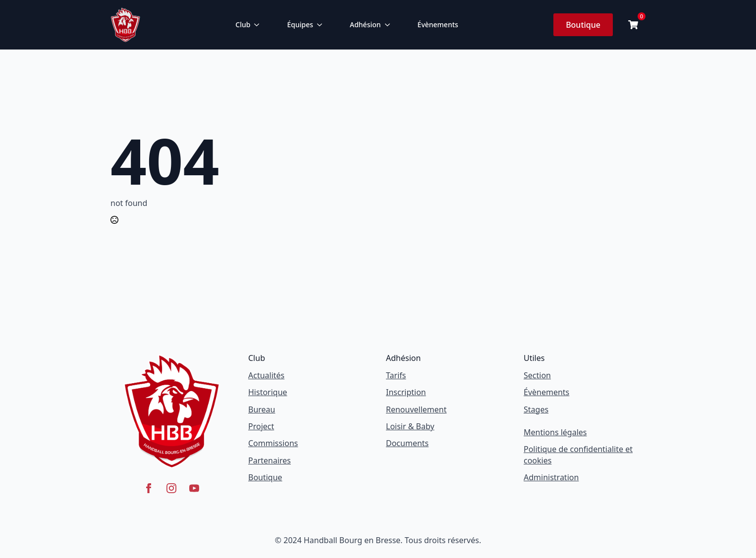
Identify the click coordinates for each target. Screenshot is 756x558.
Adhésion (365, 25)
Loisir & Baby (410, 426)
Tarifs (396, 375)
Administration (551, 477)
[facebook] (149, 488)
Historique (268, 392)
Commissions (273, 443)
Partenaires (270, 460)
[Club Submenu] (259, 25)
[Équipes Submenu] (322, 25)
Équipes (300, 25)
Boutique (265, 477)
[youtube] (194, 488)
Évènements (438, 25)
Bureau (262, 409)
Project (261, 426)
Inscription (406, 392)
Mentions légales (555, 432)
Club (243, 25)
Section (537, 375)
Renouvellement (416, 409)
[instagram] (171, 488)
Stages (536, 409)
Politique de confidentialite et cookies (578, 455)
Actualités (266, 375)
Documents (407, 443)
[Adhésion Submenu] (389, 25)
